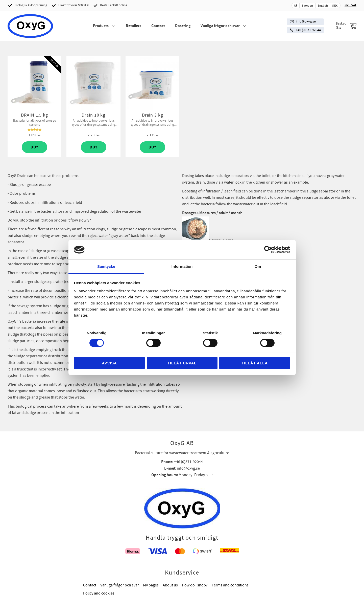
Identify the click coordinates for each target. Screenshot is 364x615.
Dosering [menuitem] (183, 26)
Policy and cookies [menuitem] (99, 593)
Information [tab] (182, 266)
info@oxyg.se (306, 21)
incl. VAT (350, 5)
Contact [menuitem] (158, 26)
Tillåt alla (255, 363)
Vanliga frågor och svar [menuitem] (220, 26)
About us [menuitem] (170, 585)
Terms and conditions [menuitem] (230, 585)
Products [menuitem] (101, 26)
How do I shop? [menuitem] (195, 585)
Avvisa (109, 363)
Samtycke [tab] (106, 266)
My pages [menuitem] (151, 585)
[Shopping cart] (346, 26)
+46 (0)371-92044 (308, 30)
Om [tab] (258, 266)
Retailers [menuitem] (134, 26)
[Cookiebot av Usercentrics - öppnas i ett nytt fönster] (268, 250)
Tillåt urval (182, 363)
